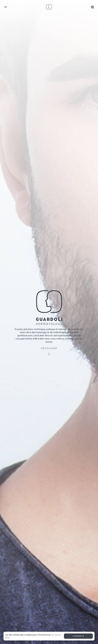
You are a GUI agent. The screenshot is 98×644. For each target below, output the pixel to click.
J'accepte (78, 636)
